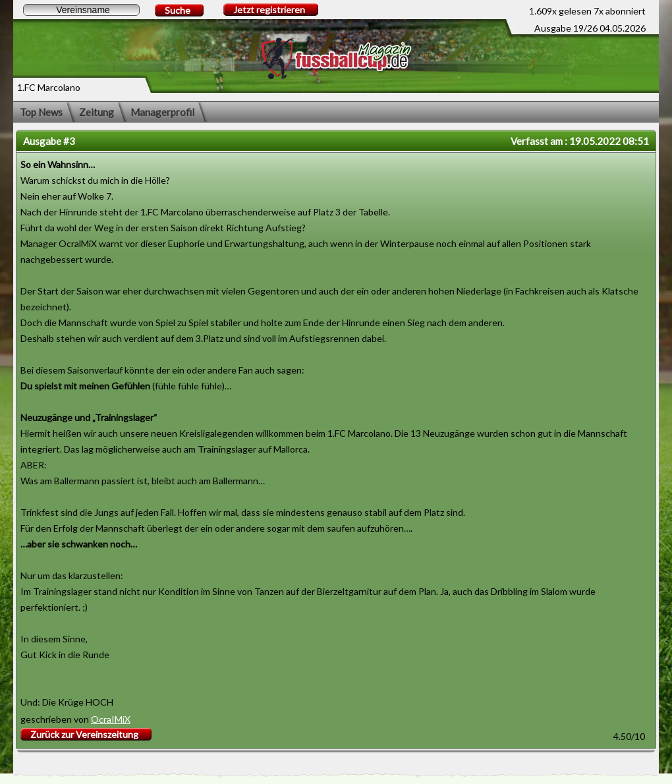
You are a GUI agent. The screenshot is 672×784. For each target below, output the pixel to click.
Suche (178, 10)
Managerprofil (162, 112)
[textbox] (81, 10)
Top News (41, 112)
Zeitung (97, 112)
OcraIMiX (111, 719)
